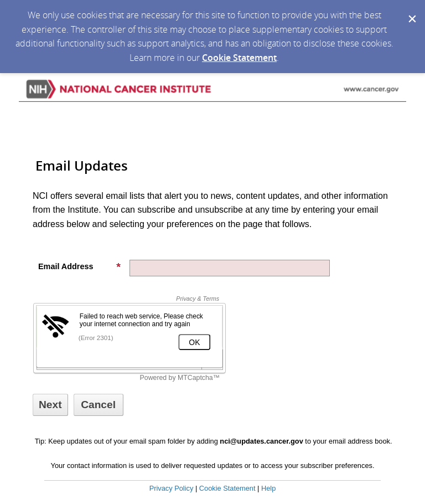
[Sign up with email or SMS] (50, 405)
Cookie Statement (239, 58)
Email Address (80, 266)
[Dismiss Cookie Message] (411, 11)
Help (268, 488)
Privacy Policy (172, 488)
